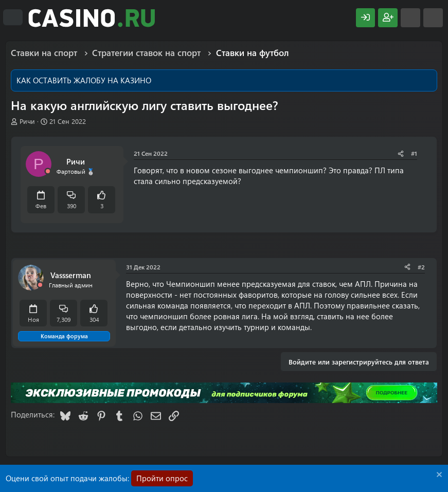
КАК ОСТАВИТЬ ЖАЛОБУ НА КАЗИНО (84, 80)
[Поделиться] (401, 153)
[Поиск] (433, 18)
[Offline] (48, 171)
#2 (421, 267)
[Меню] (13, 17)
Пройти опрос (162, 478)
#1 (414, 153)
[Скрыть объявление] (438, 476)
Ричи (27, 121)
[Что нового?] (410, 18)
